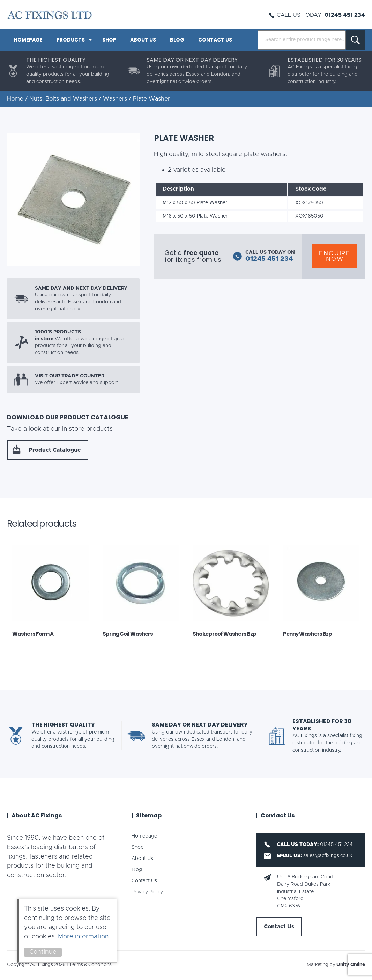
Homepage (28, 40)
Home (15, 99)
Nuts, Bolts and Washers (63, 99)
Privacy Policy (147, 892)
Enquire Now (335, 256)
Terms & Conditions (90, 965)
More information (83, 937)
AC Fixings (50, 15)
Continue (43, 952)
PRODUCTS (71, 40)
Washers (115, 99)
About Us (143, 40)
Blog (177, 40)
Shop (109, 40)
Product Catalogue (55, 450)
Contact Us (215, 40)
